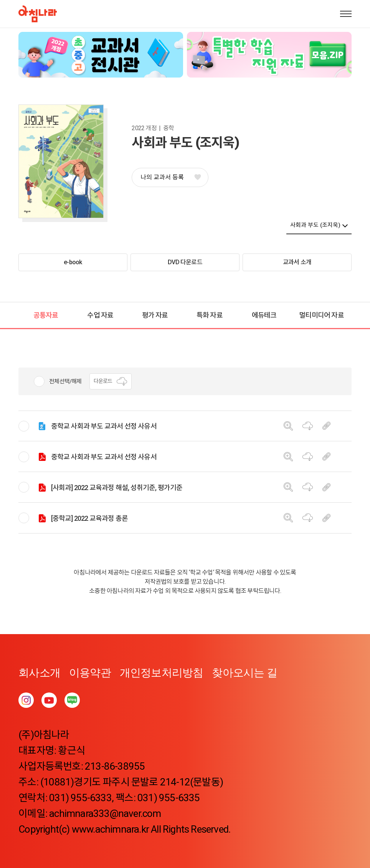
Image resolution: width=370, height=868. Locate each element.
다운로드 (111, 381)
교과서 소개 (297, 262)
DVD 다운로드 (185, 262)
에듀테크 (264, 315)
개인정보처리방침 (162, 673)
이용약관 (90, 673)
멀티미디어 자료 (321, 315)
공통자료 (46, 315)
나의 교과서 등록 (170, 177)
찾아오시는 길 (244, 673)
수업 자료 (100, 315)
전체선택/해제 (65, 381)
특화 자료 (210, 315)
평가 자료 (155, 315)
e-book (73, 262)
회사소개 (39, 673)
